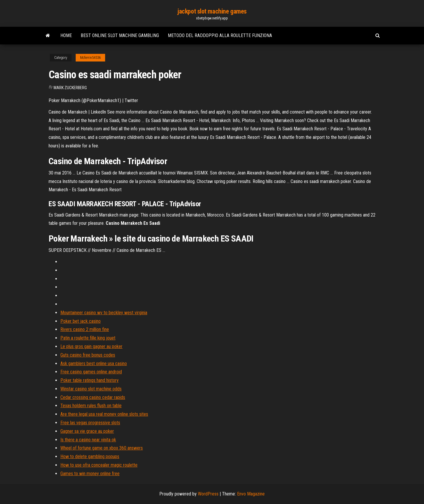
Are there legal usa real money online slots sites (104, 414)
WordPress (208, 494)
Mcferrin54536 (90, 58)
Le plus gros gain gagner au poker (91, 346)
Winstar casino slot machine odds (91, 389)
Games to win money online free (90, 474)
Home (66, 35)
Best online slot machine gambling (120, 35)
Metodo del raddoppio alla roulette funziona (220, 35)
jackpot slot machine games (212, 11)
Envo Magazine (251, 494)
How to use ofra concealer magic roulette (99, 465)
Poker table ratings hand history (90, 380)
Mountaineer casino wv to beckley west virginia (104, 313)
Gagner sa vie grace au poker (87, 431)
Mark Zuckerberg (70, 88)
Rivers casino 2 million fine (85, 329)
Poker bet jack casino (81, 321)
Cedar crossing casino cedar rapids (93, 397)
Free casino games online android (91, 372)
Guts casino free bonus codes (88, 355)
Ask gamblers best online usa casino (94, 364)
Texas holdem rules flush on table (91, 406)
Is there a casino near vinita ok (88, 440)
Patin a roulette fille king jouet (88, 338)
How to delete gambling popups (90, 456)
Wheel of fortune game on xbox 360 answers (102, 448)
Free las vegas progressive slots (90, 423)
